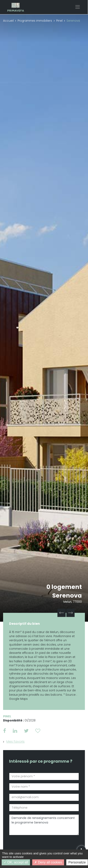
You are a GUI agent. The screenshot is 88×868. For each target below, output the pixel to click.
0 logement (64, 587)
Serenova (67, 596)
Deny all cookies (48, 862)
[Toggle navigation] (78, 7)
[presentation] (33, 845)
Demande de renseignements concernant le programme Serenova (44, 825)
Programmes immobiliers (35, 21)
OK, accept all (16, 862)
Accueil (8, 21)
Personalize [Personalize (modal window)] (77, 862)
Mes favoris (15, 742)
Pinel (59, 21)
